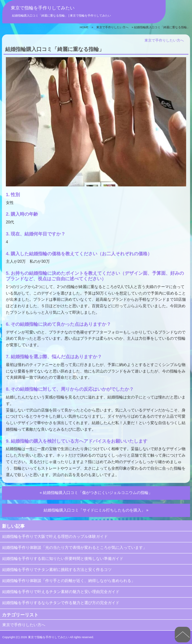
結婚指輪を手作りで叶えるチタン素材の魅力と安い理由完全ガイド (61, 592)
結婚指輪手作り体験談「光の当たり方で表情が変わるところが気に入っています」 (75, 548)
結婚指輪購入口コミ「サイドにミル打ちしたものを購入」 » (96, 510)
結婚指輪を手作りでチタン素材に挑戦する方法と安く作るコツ (57, 570)
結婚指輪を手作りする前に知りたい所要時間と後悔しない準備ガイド (63, 559)
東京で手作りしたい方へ (112, 27)
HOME (84, 27)
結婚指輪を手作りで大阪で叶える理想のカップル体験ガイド (55, 537)
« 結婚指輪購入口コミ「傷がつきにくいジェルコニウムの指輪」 (96, 493)
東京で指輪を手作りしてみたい (43, 8)
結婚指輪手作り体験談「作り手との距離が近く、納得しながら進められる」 (69, 581)
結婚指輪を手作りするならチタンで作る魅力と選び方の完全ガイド (61, 603)
